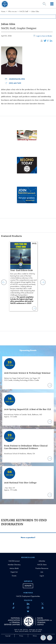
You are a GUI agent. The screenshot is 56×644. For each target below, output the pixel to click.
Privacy (21, 636)
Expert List (14, 572)
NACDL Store (42, 565)
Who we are (12, 11)
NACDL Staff (24, 11)
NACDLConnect (14, 561)
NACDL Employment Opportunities (28, 596)
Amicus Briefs (14, 568)
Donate (28, 586)
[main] (28, 276)
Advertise (42, 561)
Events (14, 576)
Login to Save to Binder (43, 36)
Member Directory (14, 565)
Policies (35, 636)
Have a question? (28, 537)
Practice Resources (42, 568)
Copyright (8, 636)
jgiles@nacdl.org (15, 79)
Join (42, 572)
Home (3, 11)
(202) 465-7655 (13, 83)
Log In (42, 576)
